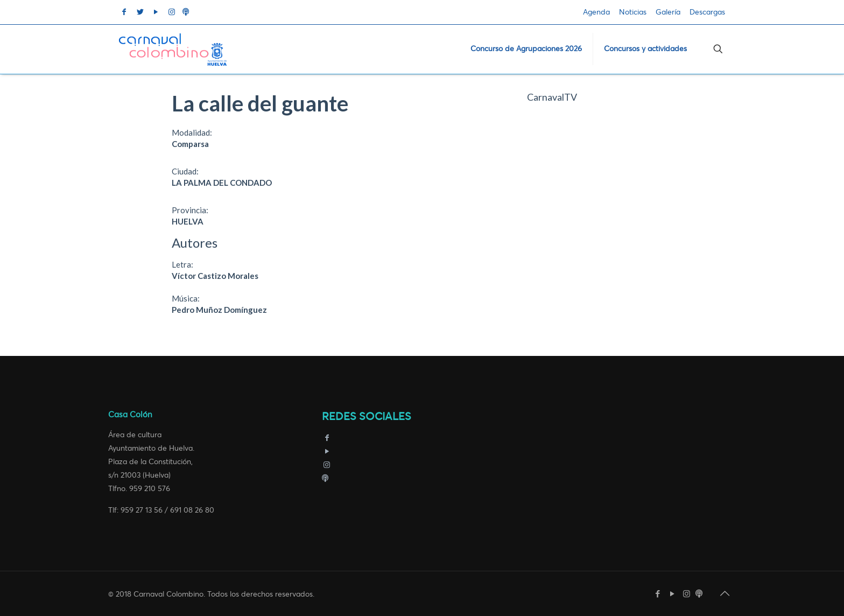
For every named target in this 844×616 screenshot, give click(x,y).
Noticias (633, 12)
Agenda (596, 12)
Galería (668, 12)
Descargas (707, 12)
